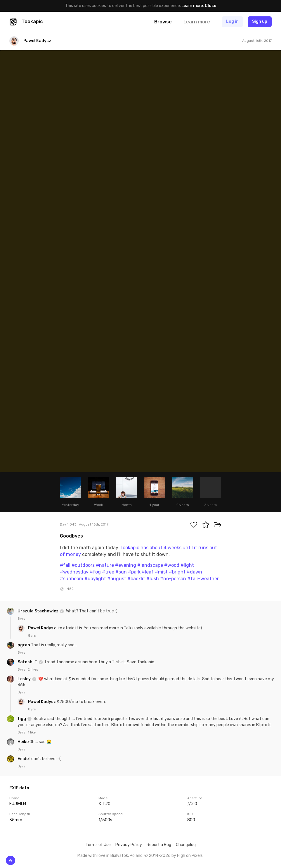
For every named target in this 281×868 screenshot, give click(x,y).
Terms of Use (98, 845)
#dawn (194, 572)
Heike (24, 742)
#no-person (173, 579)
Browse (163, 22)
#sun (121, 572)
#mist (161, 572)
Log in (232, 21)
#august (117, 579)
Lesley (25, 679)
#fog (95, 572)
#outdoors (83, 565)
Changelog (186, 845)
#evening (126, 565)
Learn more (192, 6)
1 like (32, 732)
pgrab (24, 645)
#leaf (148, 572)
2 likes (33, 669)
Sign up (260, 21)
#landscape (150, 565)
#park (134, 572)
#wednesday (74, 572)
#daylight (95, 579)
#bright (177, 572)
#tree (108, 572)
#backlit (136, 579)
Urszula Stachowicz (38, 611)
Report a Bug (159, 845)
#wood (172, 565)
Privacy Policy (129, 845)
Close (210, 6)
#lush (153, 579)
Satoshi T (28, 662)
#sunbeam (72, 579)
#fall (65, 565)
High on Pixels (190, 856)
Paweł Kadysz (42, 628)
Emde (24, 759)
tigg (22, 719)
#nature (105, 565)
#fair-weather (203, 579)
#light (187, 565)
